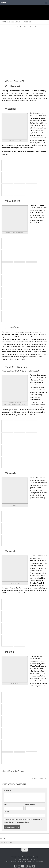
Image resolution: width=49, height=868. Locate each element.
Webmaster (27, 862)
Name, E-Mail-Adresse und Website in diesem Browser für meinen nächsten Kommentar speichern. (23, 821)
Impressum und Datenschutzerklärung (24, 857)
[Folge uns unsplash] (34, 866)
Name (6, 804)
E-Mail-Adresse (31, 804)
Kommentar (8, 790)
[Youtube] (19, 866)
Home (4, 3)
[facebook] (15, 866)
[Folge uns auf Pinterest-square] (30, 866)
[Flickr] (23, 866)
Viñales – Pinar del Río (40, 778)
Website (6, 812)
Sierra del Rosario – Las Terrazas (13, 771)
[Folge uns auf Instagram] (26, 866)
